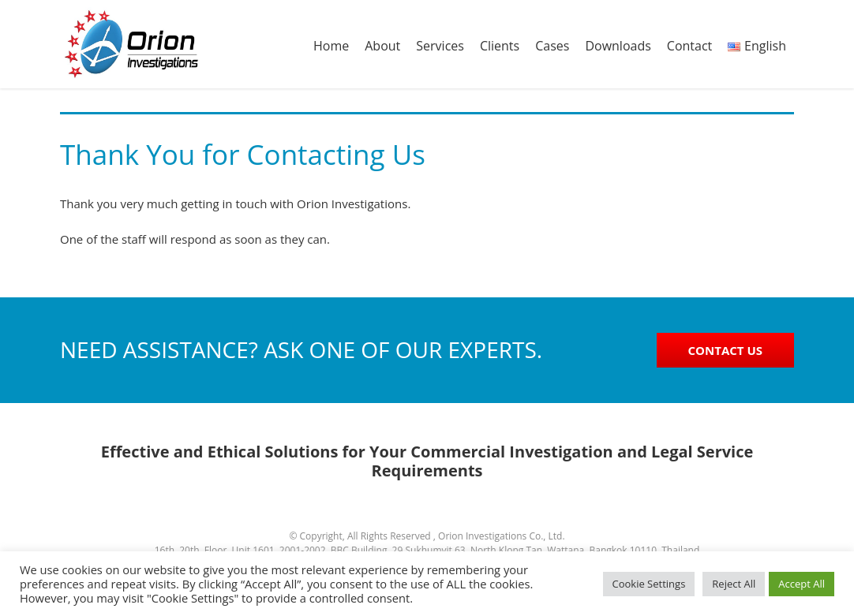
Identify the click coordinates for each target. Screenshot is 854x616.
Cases (552, 46)
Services (440, 46)
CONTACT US (725, 350)
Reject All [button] (734, 584)
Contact (689, 46)
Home (331, 46)
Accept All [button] (802, 584)
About (382, 46)
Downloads (618, 46)
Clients (500, 46)
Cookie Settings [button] (649, 584)
